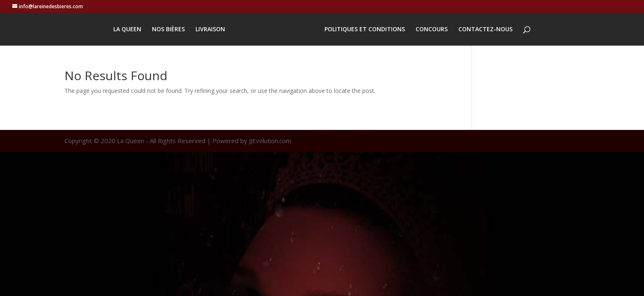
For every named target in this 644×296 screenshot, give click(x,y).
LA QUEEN (127, 30)
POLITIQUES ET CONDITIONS (365, 30)
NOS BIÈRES (168, 30)
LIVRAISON (210, 30)
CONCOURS (432, 30)
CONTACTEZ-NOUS (485, 30)
